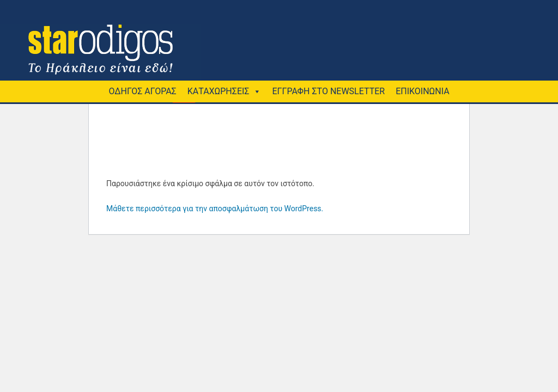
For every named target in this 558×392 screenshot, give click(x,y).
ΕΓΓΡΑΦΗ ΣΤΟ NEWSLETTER (328, 91)
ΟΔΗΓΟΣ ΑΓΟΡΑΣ (142, 91)
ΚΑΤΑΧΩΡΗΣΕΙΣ (219, 91)
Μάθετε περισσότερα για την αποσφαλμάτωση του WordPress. (215, 209)
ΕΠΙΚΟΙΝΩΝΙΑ (422, 91)
